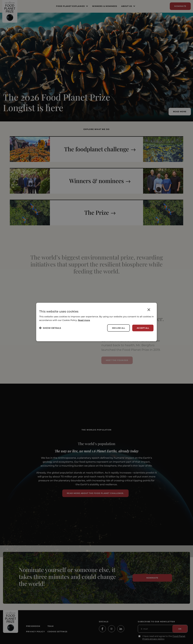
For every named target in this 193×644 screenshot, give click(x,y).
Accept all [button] (143, 328)
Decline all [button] (119, 328)
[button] (50, 328)
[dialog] (96, 322)
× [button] (149, 310)
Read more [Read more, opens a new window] (84, 320)
